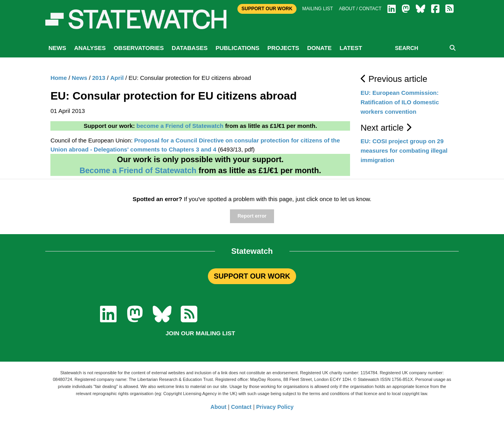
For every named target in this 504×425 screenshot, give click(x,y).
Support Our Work (267, 9)
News (57, 48)
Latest (351, 48)
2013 (99, 78)
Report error (252, 216)
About (219, 407)
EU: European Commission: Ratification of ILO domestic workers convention (400, 102)
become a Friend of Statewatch (180, 126)
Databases (190, 48)
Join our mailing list (200, 333)
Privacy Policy (275, 407)
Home (59, 78)
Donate (319, 48)
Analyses (90, 48)
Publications (237, 48)
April (117, 78)
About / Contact (360, 9)
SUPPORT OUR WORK (252, 276)
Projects (283, 48)
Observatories (139, 48)
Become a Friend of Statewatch (138, 170)
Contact (241, 407)
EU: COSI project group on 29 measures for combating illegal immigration (404, 151)
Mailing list (318, 9)
